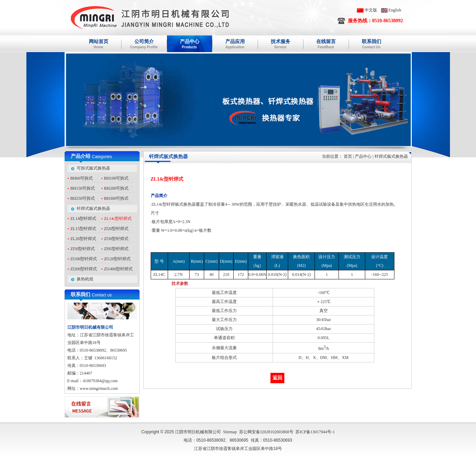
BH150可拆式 (83, 188)
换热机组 (85, 279)
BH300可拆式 (116, 198)
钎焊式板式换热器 (93, 208)
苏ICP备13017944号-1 (315, 432)
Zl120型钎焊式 (118, 259)
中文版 (371, 10)
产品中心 (363, 156)
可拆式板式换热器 (93, 168)
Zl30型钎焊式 (116, 239)
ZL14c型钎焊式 (118, 219)
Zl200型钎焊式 (84, 269)
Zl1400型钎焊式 (119, 269)
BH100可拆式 (116, 178)
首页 (348, 156)
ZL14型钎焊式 (83, 219)
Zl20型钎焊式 (116, 229)
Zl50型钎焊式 (83, 249)
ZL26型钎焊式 (83, 239)
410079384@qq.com (100, 381)
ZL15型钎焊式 (83, 229)
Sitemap (230, 432)
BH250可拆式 (83, 198)
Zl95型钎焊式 (116, 249)
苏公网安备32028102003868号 (266, 432)
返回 (277, 378)
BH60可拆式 (82, 178)
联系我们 (81, 294)
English (395, 10)
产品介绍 (81, 156)
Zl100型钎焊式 (84, 259)
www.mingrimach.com (99, 388)
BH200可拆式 (116, 188)
